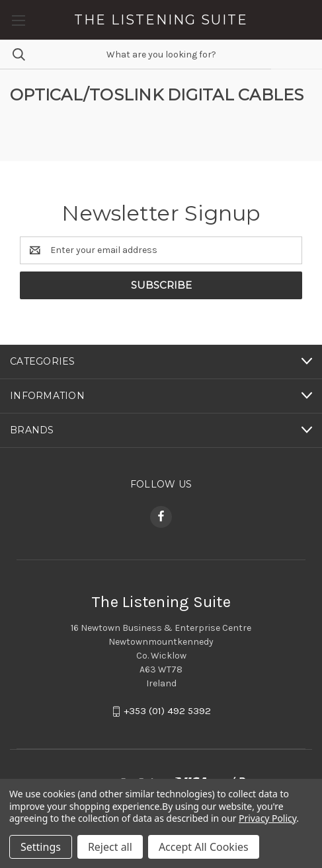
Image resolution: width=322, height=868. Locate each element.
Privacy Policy (267, 818)
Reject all (110, 847)
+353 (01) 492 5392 (167, 711)
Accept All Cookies (204, 847)
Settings (41, 847)
